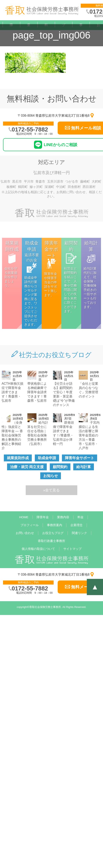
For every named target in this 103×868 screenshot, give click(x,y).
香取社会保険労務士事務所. (46, 607)
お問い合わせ (25, 533)
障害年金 (43, 517)
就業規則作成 (18, 458)
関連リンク (79, 533)
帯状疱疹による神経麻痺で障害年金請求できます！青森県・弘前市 (37, 392)
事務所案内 (55, 525)
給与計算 (84, 467)
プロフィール (64, 49)
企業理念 (76, 525)
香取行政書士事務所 (51, 541)
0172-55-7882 (30, 129)
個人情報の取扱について (38, 549)
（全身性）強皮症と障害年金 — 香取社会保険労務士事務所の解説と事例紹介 (12, 435)
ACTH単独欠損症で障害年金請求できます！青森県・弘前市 (13, 392)
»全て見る (52, 490)
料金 (81, 517)
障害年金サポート (80, 458)
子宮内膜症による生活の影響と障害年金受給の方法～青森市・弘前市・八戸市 (89, 435)
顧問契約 (60, 467)
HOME (24, 517)
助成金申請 (47, 458)
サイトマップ (72, 549)
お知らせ (51, 476)
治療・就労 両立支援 (27, 467)
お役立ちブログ (53, 533)
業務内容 (63, 517)
